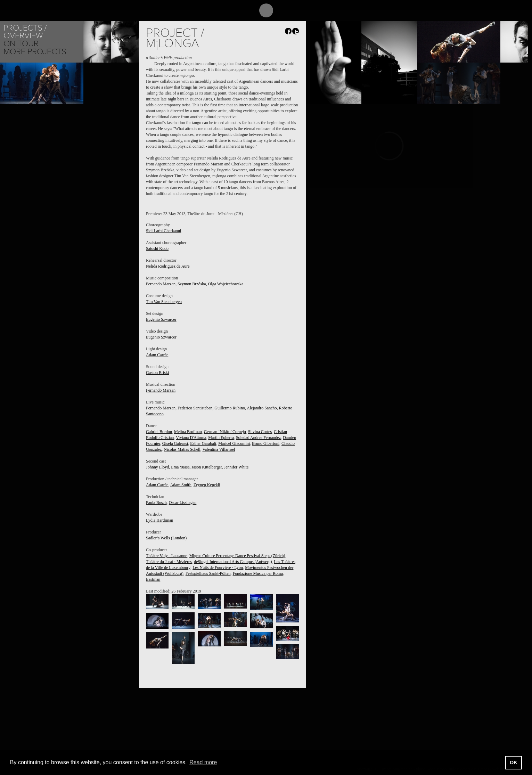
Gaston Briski (157, 373)
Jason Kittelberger (207, 467)
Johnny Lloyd (157, 467)
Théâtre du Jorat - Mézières (169, 562)
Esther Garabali (203, 443)
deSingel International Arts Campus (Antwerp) (233, 562)
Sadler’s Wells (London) (166, 538)
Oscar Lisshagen (183, 503)
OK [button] (514, 762)
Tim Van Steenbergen (164, 302)
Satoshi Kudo (157, 248)
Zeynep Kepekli (207, 485)
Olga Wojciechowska (226, 284)
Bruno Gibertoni (266, 443)
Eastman (153, 579)
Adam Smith (181, 485)
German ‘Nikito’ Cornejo (225, 432)
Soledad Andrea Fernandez (258, 438)
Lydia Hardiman (159, 520)
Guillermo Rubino (230, 408)
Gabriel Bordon (159, 432)
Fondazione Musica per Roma (257, 573)
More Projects (35, 52)
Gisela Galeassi (175, 443)
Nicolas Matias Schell (182, 449)
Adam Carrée (157, 355)
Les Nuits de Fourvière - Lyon (218, 568)
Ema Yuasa (180, 467)
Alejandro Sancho (262, 408)
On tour (21, 44)
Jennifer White (236, 467)
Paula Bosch (156, 503)
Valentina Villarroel (219, 449)
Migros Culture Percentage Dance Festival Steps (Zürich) (237, 556)
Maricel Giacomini (234, 443)
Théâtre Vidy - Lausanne (167, 556)
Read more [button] (203, 762)
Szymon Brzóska (192, 284)
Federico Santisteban (195, 408)
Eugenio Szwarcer (161, 319)
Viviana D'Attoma (191, 438)
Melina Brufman (188, 432)
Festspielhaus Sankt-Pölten (208, 573)
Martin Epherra (221, 438)
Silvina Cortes (260, 432)
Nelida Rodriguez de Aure (168, 266)
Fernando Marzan (161, 284)
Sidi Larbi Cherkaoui (163, 231)
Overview (23, 36)
